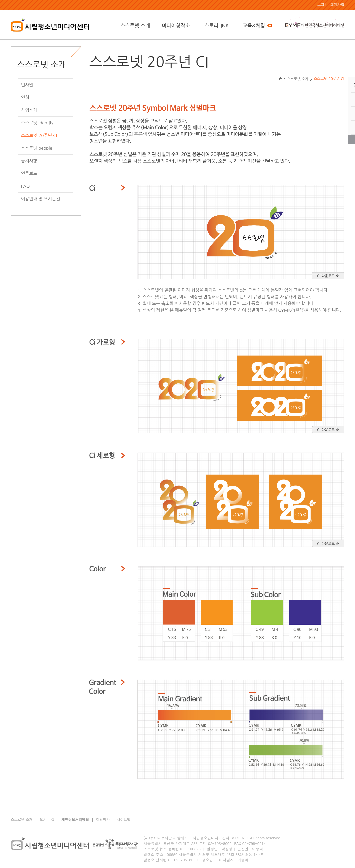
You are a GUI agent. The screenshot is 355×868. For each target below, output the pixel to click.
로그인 (322, 5)
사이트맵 (123, 820)
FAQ (25, 186)
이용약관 (103, 820)
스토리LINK (217, 25)
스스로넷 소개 (135, 25)
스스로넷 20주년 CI (39, 135)
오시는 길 (47, 820)
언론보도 (29, 173)
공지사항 (29, 161)
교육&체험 (257, 25)
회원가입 (337, 5)
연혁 (25, 97)
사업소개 (29, 110)
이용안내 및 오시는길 (40, 199)
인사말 (27, 85)
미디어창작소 (176, 25)
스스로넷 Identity (37, 123)
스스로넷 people (36, 148)
